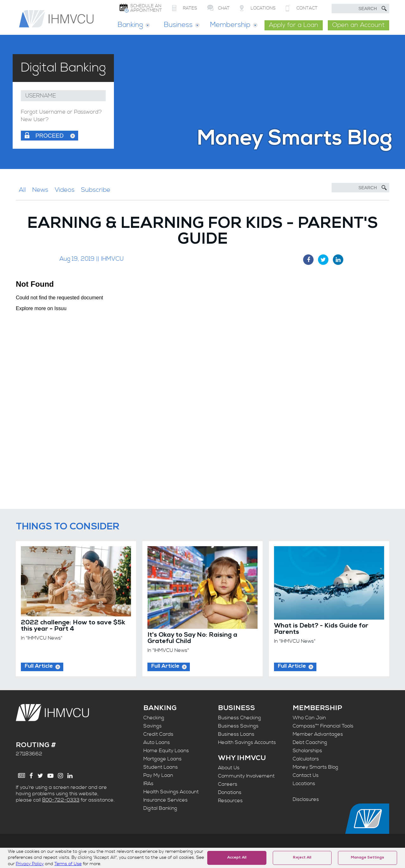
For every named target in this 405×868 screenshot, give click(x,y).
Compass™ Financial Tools (323, 726)
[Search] (360, 188)
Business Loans (236, 734)
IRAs (148, 784)
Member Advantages (318, 734)
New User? (35, 120)
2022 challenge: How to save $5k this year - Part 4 (73, 626)
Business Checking (240, 718)
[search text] (360, 9)
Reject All (302, 858)
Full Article (39, 667)
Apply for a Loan (294, 25)
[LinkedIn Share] (338, 260)
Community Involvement (246, 776)
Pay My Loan (158, 775)
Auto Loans (157, 742)
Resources (230, 801)
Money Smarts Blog (315, 767)
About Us (229, 768)
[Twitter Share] (323, 260)
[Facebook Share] (308, 260)
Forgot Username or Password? (61, 112)
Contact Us (306, 775)
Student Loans (161, 767)
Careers (228, 784)
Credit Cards (158, 734)
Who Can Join (309, 718)
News (40, 190)
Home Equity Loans (166, 751)
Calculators (306, 759)
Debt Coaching (310, 742)
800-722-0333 (61, 800)
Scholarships (307, 751)
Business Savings (238, 726)
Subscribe (96, 190)
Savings (153, 726)
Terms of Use (68, 864)
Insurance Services (165, 800)
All (22, 190)
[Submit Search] (384, 9)
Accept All (237, 858)
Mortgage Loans (162, 759)
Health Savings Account (171, 792)
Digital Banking (160, 808)
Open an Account (358, 25)
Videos (65, 190)
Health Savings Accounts (247, 742)
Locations (304, 784)
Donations (230, 792)
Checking (154, 718)
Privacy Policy (30, 864)
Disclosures (306, 799)
